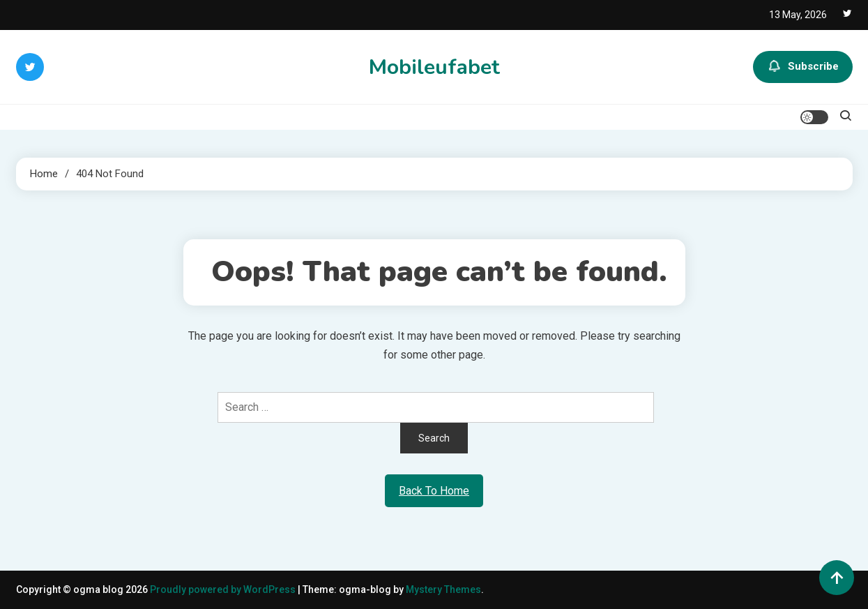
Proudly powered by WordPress (224, 589)
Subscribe (803, 67)
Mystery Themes (443, 589)
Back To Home (434, 491)
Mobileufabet (434, 67)
